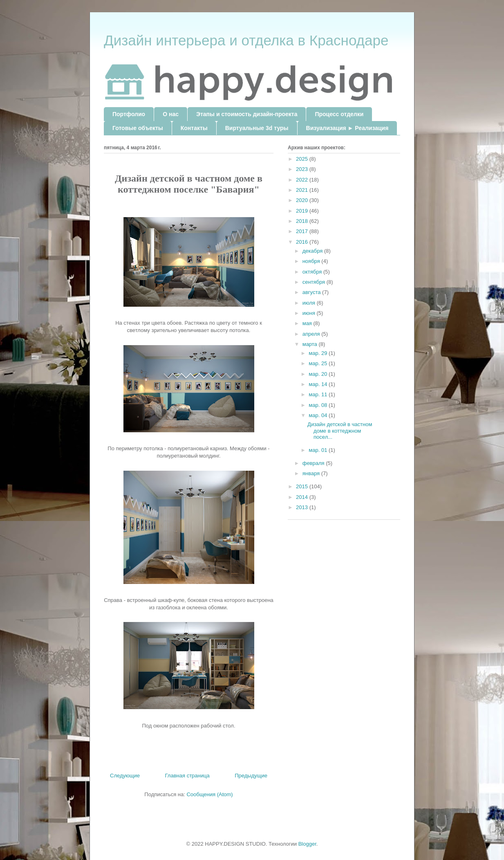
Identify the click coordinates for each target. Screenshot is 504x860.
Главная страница (187, 776)
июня (310, 313)
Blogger (307, 844)
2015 (303, 486)
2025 (303, 159)
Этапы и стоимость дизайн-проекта (247, 114)
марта (311, 344)
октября (313, 272)
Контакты (194, 128)
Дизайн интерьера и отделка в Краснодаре (246, 40)
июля (310, 303)
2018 (303, 221)
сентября (315, 282)
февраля (314, 463)
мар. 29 (319, 353)
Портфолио (129, 114)
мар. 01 (319, 450)
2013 (303, 507)
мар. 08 (319, 405)
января (312, 473)
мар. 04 (319, 415)
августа (312, 292)
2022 (303, 180)
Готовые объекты (138, 128)
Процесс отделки (339, 114)
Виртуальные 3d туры (257, 128)
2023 (303, 169)
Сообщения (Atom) (209, 794)
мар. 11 (319, 394)
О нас (171, 114)
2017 (303, 231)
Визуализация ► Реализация (347, 128)
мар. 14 (319, 384)
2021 (303, 190)
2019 (303, 211)
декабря (313, 251)
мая (308, 323)
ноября (312, 261)
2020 (303, 200)
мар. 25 (319, 363)
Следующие (125, 776)
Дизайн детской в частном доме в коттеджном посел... (340, 431)
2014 (303, 497)
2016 (303, 242)
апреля (312, 334)
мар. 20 (319, 374)
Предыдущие (251, 776)
